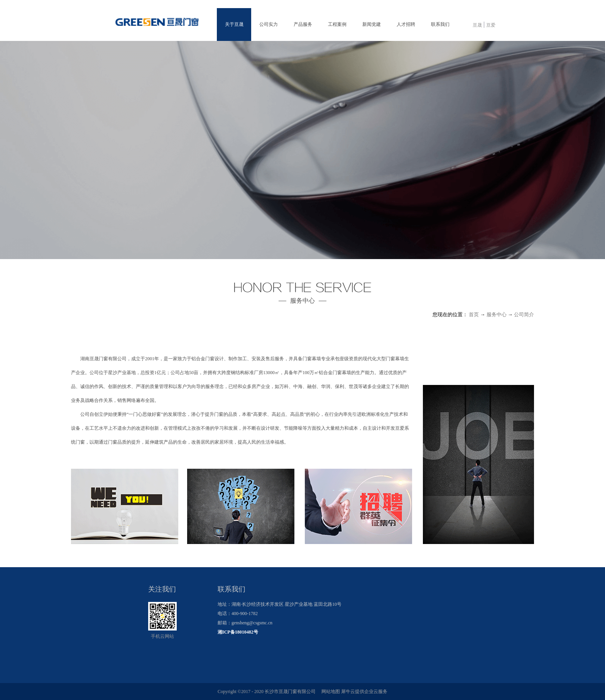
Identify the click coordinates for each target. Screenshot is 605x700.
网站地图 (330, 692)
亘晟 (477, 25)
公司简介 (524, 314)
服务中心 (497, 314)
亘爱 (491, 25)
